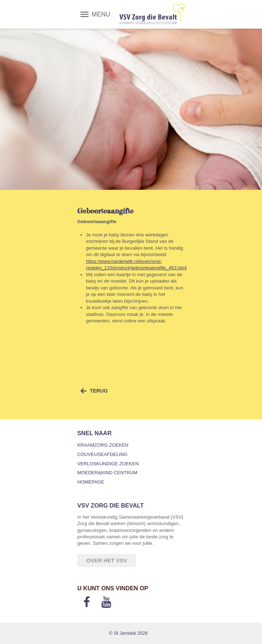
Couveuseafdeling (102, 454)
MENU (101, 14)
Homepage (91, 482)
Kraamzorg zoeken (103, 445)
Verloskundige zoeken (108, 464)
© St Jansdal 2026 (128, 633)
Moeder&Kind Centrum (107, 473)
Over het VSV (107, 560)
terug (99, 391)
